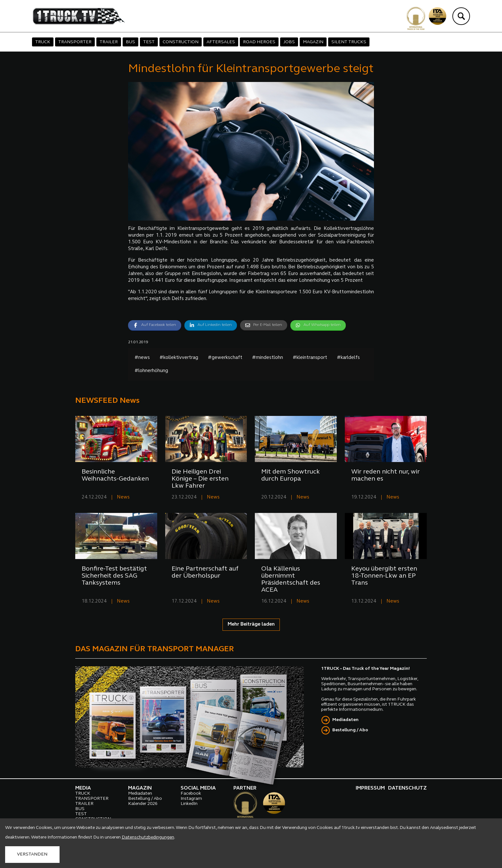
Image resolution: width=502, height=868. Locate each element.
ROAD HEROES (259, 42)
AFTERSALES (221, 42)
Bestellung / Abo (350, 730)
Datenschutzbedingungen (148, 837)
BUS (130, 42)
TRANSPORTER (75, 42)
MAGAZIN (313, 42)
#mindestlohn (267, 358)
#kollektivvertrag (179, 358)
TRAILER (109, 42)
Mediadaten (345, 720)
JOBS (289, 42)
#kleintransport (310, 358)
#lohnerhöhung (151, 371)
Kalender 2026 (143, 804)
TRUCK (43, 42)
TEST (149, 42)
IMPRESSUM (370, 788)
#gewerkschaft (225, 358)
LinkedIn (189, 804)
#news (142, 358)
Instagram (191, 799)
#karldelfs (348, 358)
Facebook (191, 794)
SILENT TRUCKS (349, 42)
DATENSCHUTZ (407, 788)
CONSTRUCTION (181, 42)
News (123, 497)
